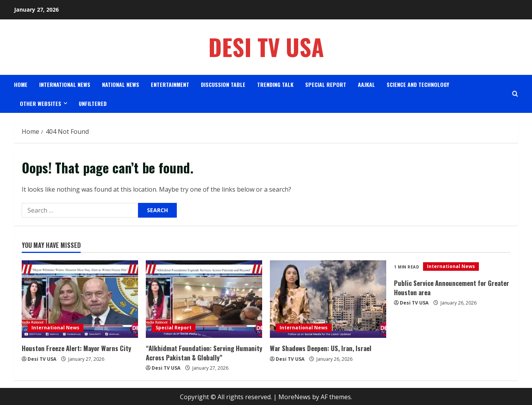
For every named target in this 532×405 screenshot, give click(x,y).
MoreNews (294, 396)
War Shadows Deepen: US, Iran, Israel (319, 348)
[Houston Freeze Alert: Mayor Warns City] (80, 299)
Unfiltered (93, 103)
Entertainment (170, 84)
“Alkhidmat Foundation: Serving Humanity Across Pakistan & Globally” (200, 352)
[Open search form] (515, 94)
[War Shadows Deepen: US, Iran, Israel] (328, 299)
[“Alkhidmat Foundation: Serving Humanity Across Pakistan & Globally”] (204, 299)
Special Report (326, 84)
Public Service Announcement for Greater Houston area (449, 287)
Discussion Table (223, 84)
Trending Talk (275, 84)
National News (121, 84)
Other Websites (41, 103)
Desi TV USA (266, 47)
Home (21, 84)
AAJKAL (366, 84)
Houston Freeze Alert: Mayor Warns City (75, 348)
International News (65, 84)
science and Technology (418, 84)
